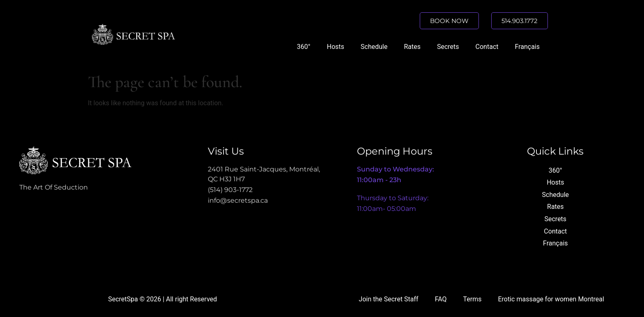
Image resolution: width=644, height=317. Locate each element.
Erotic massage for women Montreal (551, 299)
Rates (412, 47)
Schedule (374, 47)
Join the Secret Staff (389, 299)
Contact (487, 47)
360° (304, 47)
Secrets (448, 47)
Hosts (336, 47)
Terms (473, 299)
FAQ (441, 299)
